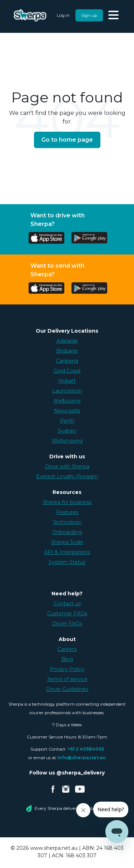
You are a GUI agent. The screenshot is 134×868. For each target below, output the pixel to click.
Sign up (89, 15)
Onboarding (67, 532)
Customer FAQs (67, 614)
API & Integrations (67, 552)
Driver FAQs (67, 624)
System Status (67, 562)
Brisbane (67, 351)
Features (67, 512)
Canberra (67, 361)
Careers (67, 649)
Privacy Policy (67, 669)
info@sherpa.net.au (81, 758)
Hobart (67, 381)
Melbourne (67, 401)
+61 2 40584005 (86, 749)
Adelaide (67, 341)
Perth (67, 421)
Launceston (67, 391)
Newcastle (67, 411)
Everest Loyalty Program (67, 476)
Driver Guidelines (67, 689)
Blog (67, 659)
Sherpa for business (67, 502)
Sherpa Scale (67, 542)
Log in (63, 15)
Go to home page (67, 140)
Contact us (67, 604)
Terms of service (67, 679)
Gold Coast (67, 371)
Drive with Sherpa (67, 466)
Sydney (67, 431)
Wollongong (67, 441)
